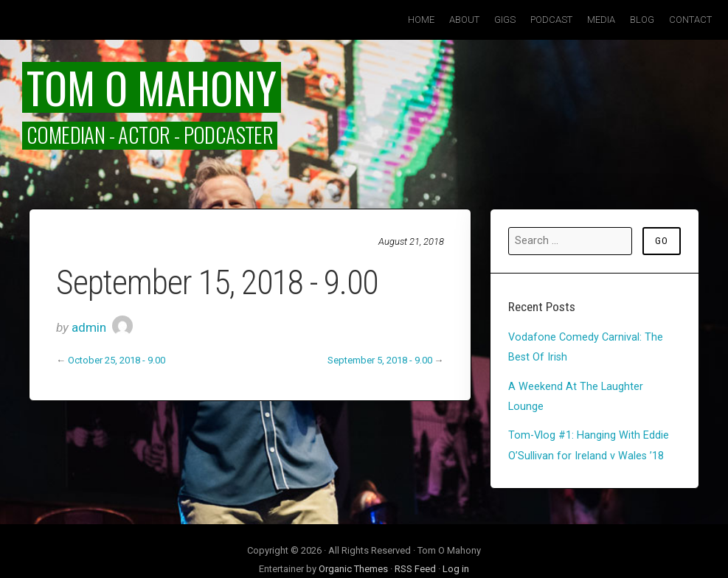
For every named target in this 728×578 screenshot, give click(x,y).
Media (601, 20)
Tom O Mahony (152, 87)
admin (89, 327)
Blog (642, 20)
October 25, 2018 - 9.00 (117, 360)
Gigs (505, 20)
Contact (690, 20)
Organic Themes (353, 569)
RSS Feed (415, 569)
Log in (456, 569)
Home (421, 20)
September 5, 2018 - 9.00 (380, 360)
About (464, 20)
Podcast (551, 20)
